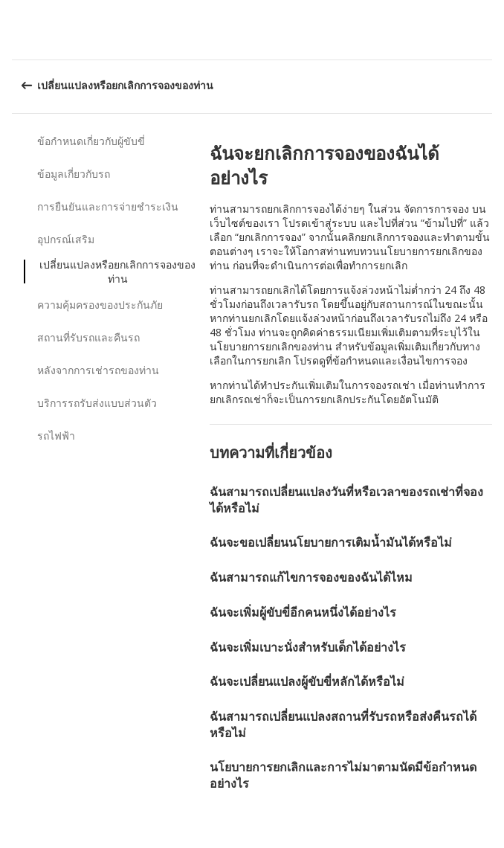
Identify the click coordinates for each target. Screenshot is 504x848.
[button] (488, 30)
